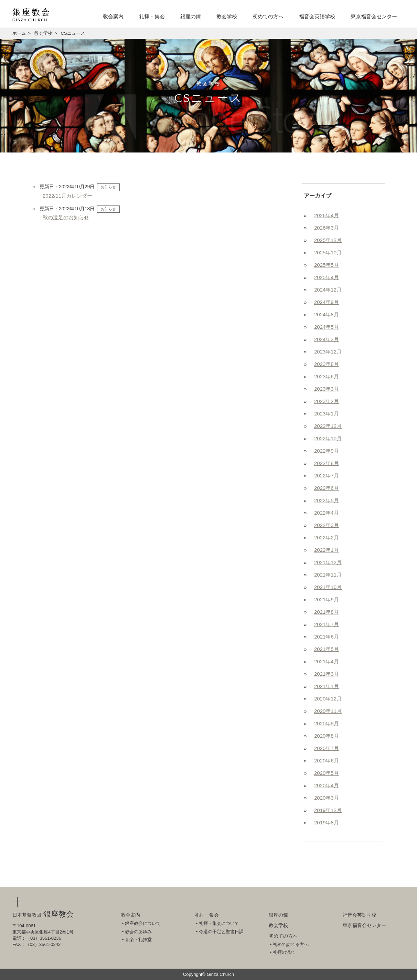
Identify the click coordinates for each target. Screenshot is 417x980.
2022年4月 (327, 513)
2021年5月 (327, 649)
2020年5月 (327, 773)
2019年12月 (328, 810)
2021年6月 (327, 637)
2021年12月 (328, 562)
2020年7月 (327, 748)
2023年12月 (328, 352)
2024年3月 (327, 339)
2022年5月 (327, 500)
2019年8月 (327, 823)
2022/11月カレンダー (67, 196)
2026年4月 (327, 215)
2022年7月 (327, 476)
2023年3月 (327, 389)
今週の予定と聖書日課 (221, 932)
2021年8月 (327, 612)
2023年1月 (327, 414)
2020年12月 (328, 699)
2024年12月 (328, 290)
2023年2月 (327, 401)
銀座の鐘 (191, 17)
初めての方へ (268, 17)
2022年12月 (328, 426)
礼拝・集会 (152, 17)
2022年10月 (328, 438)
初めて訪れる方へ (291, 944)
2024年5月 (327, 327)
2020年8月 (327, 736)
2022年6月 (327, 488)
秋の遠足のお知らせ (66, 217)
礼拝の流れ (284, 952)
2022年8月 (327, 463)
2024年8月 (327, 314)
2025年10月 (328, 252)
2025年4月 (327, 277)
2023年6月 (327, 376)
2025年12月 (328, 240)
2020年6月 (327, 761)
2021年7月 (327, 624)
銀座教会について (143, 923)
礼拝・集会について (219, 923)
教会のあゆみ (138, 932)
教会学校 (227, 17)
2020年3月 (327, 798)
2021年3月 (327, 674)
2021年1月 (327, 686)
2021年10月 (328, 587)
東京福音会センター (374, 17)
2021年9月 (327, 599)
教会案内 (113, 17)
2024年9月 (327, 302)
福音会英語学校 (317, 17)
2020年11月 (328, 711)
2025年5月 (327, 265)
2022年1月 (327, 550)
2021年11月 (328, 575)
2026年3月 (327, 228)
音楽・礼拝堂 (138, 940)
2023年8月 (327, 364)
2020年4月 (327, 785)
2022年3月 (327, 525)
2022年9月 (327, 451)
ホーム (19, 33)
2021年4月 (327, 661)
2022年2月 (327, 538)
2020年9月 (327, 723)
